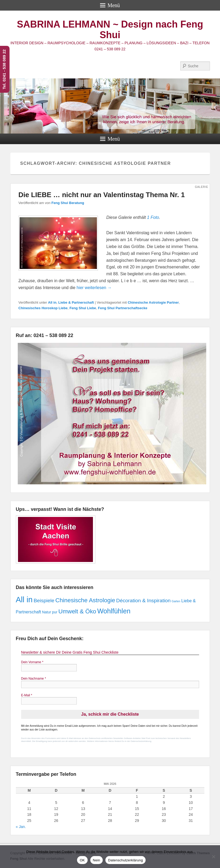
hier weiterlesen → (94, 288)
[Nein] (213, 857)
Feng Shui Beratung (68, 203)
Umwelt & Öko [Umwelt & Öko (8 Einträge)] (77, 611)
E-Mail (27, 695)
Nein (97, 860)
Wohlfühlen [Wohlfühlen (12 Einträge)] (114, 611)
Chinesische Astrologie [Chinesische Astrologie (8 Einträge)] (85, 600)
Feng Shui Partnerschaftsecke (123, 308)
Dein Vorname (32, 662)
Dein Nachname (34, 679)
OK (82, 860)
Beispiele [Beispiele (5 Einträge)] (44, 601)
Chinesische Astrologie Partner (153, 302)
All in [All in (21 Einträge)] (24, 599)
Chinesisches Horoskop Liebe (43, 308)
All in (52, 302)
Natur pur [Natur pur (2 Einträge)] (50, 612)
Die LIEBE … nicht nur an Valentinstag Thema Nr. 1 (102, 195)
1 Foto (153, 217)
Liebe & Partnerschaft (76, 302)
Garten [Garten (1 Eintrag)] (176, 601)
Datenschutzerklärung (125, 860)
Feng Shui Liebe (83, 308)
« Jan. (21, 827)
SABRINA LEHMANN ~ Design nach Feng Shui (110, 30)
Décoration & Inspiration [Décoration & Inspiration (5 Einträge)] (143, 601)
